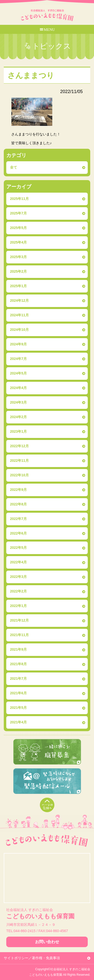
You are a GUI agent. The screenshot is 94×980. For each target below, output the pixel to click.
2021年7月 (18, 679)
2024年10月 (19, 330)
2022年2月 (18, 591)
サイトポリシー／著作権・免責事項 (32, 958)
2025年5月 (18, 228)
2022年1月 (18, 606)
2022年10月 (19, 475)
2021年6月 (18, 693)
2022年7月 (18, 519)
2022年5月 (18, 548)
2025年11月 (19, 199)
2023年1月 (18, 431)
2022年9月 (18, 490)
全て (14, 167)
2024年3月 (18, 402)
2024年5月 (18, 373)
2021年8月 (18, 664)
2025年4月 (18, 242)
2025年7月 (18, 213)
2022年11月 (19, 461)
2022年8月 (18, 504)
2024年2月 (18, 417)
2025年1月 (18, 286)
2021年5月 (18, 708)
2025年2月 (18, 271)
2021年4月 (18, 722)
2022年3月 (18, 577)
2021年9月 (18, 649)
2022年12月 (19, 446)
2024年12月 (19, 300)
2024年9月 (18, 344)
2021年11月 (19, 635)
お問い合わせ (47, 942)
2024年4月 (18, 388)
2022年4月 (18, 562)
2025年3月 (18, 257)
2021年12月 (19, 620)
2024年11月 (19, 315)
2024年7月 (18, 359)
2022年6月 (18, 533)
